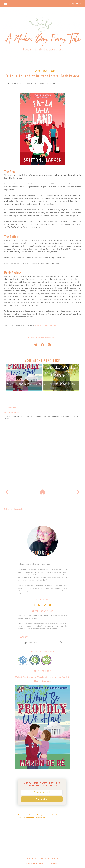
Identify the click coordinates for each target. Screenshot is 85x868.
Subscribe (42, 799)
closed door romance (50, 337)
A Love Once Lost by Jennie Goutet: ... (61, 384)
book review (41, 337)
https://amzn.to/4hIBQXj (45, 325)
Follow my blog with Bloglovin (17, 509)
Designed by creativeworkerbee (43, 863)
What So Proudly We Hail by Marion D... (24, 385)
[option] (24, 377)
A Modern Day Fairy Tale (39, 859)
